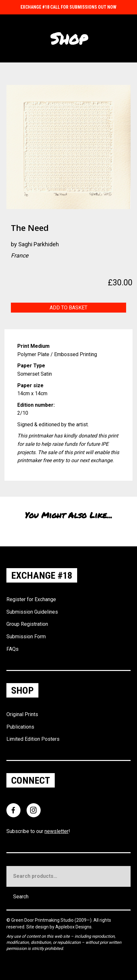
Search (21, 897)
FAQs (12, 649)
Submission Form (26, 637)
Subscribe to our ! (38, 831)
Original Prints (22, 714)
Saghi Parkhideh (39, 244)
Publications (20, 727)
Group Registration (27, 624)
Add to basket (68, 308)
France (20, 255)
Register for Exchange (31, 599)
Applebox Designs (73, 927)
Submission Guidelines (32, 612)
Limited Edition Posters (33, 739)
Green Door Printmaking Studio (43, 920)
